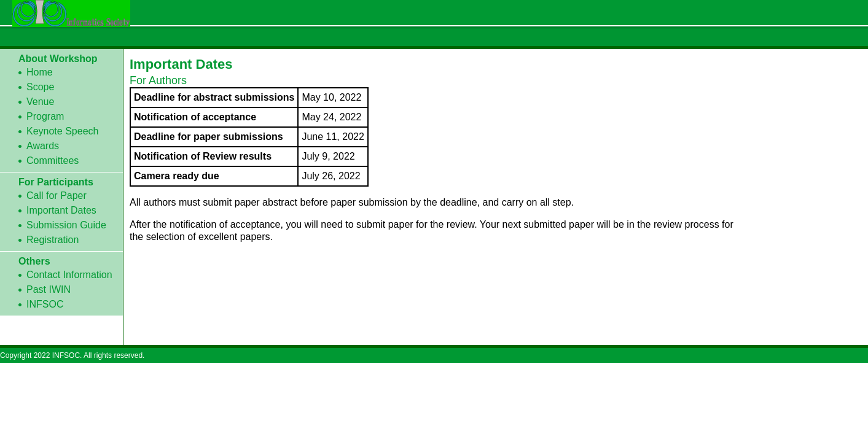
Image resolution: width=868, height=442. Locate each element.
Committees (53, 161)
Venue (40, 102)
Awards (43, 146)
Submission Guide (66, 225)
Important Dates (61, 210)
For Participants (56, 182)
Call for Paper (57, 196)
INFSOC (45, 304)
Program (45, 116)
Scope (40, 87)
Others (34, 261)
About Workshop (58, 59)
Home (40, 72)
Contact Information (69, 275)
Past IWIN (49, 289)
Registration (53, 240)
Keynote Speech (62, 131)
